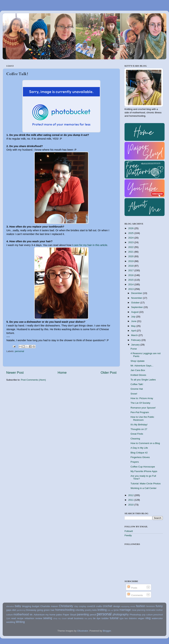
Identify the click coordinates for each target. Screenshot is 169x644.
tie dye (97, 618)
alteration (10, 606)
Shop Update (138, 361)
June (134, 321)
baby (18, 606)
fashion (141, 606)
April (134, 331)
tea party (88, 618)
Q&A (8, 618)
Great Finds (137, 434)
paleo (59, 615)
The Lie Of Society (140, 403)
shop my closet (60, 618)
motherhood (21, 614)
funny (159, 606)
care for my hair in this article (90, 245)
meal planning (138, 610)
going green (43, 610)
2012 (131, 495)
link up (110, 610)
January (136, 345)
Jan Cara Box (138, 370)
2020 (131, 256)
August (135, 312)
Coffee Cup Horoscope (143, 467)
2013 (131, 289)
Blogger (107, 631)
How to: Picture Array (142, 398)
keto (95, 610)
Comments (135, 595)
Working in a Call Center (144, 488)
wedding (11, 622)
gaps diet (11, 610)
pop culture (147, 615)
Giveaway (31, 610)
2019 (131, 261)
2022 (131, 247)
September (137, 307)
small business (75, 618)
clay (76, 606)
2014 (131, 284)
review (39, 618)
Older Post (109, 373)
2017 (131, 270)
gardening (21, 610)
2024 (131, 238)
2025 (131, 233)
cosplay (82, 606)
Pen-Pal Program (140, 412)
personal (19, 351)
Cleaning (135, 439)
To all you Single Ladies (143, 380)
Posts (132, 588)
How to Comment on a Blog (145, 443)
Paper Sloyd (69, 615)
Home (62, 373)
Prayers (135, 462)
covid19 (91, 606)
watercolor (157, 618)
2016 (131, 275)
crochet (108, 606)
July (134, 317)
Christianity (66, 606)
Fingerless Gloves (140, 457)
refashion (29, 618)
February (136, 340)
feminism (151, 606)
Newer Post (15, 373)
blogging (27, 606)
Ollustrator (83, 631)
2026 (131, 228)
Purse (134, 349)
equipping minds (128, 606)
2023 (131, 242)
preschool (158, 615)
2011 (131, 500)
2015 (131, 280)
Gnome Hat (137, 389)
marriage (125, 610)
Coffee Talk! (137, 384)
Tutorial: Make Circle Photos (146, 484)
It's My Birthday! (139, 425)
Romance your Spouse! (143, 408)
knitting (102, 610)
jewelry (88, 610)
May (134, 326)
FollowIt (129, 531)
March (135, 335)
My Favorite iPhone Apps (144, 471)
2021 (131, 252)
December (137, 293)
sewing (48, 618)
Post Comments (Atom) (33, 380)
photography (121, 614)
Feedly (128, 535)
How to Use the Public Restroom (142, 418)
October (136, 303)
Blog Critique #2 (139, 453)
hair (53, 610)
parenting (83, 614)
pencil (93, 615)
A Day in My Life (139, 448)
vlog (148, 618)
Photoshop (135, 615)
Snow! (134, 394)
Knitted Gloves (138, 375)
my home (50, 615)
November (137, 298)
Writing (20, 622)
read (14, 618)
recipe (20, 618)
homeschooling (65, 610)
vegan (141, 618)
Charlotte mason (49, 606)
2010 (131, 505)
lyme (116, 610)
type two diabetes (128, 618)
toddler (105, 618)
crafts (99, 606)
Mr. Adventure (37, 615)
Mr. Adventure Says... (142, 366)
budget (36, 606)
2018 (131, 266)
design (117, 606)
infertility (80, 610)
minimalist (151, 610)
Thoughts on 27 (139, 429)
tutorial (114, 618)
